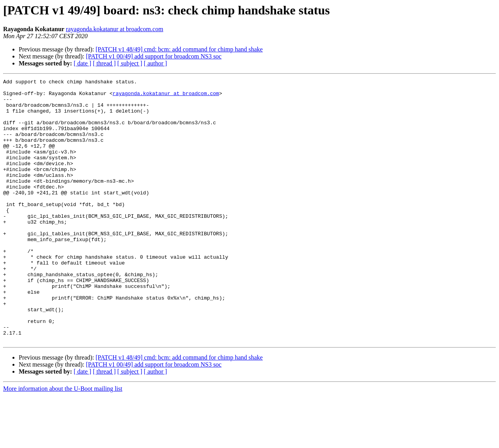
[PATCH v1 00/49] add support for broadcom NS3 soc (154, 56)
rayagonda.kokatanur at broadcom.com (115, 29)
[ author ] (156, 63)
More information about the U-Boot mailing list (63, 441)
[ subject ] (130, 63)
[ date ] (82, 63)
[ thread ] (104, 63)
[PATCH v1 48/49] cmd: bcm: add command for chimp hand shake (179, 49)
